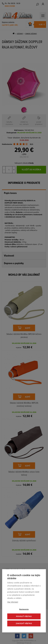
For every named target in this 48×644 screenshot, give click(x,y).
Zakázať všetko (24, 623)
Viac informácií (13, 602)
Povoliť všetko (24, 616)
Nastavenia (24, 609)
